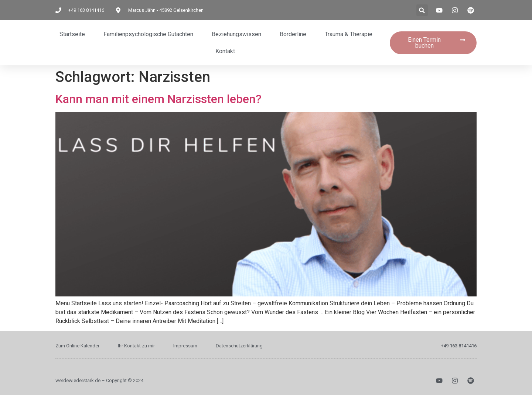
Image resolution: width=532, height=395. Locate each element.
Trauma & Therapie (349, 34)
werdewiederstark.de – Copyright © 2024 (99, 380)
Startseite (72, 34)
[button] (422, 10)
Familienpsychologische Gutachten (148, 34)
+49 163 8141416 (459, 346)
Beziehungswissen (236, 34)
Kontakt (225, 51)
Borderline (293, 34)
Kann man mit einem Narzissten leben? (158, 99)
